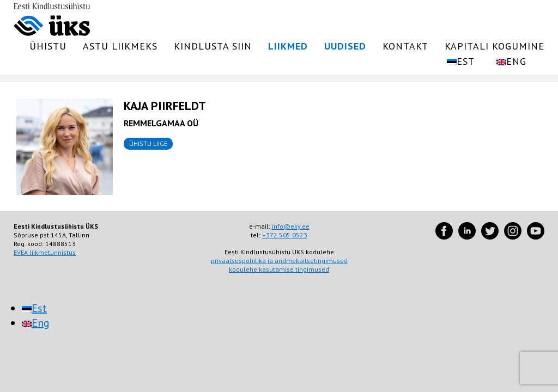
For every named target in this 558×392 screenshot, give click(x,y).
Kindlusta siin (213, 46)
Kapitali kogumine (495, 46)
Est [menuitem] (39, 308)
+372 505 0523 (285, 235)
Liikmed (288, 46)
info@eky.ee (291, 226)
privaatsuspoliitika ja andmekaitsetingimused (279, 261)
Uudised (345, 46)
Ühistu (48, 46)
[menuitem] (461, 62)
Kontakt (405, 46)
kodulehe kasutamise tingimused (279, 269)
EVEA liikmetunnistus (45, 252)
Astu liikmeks (120, 46)
